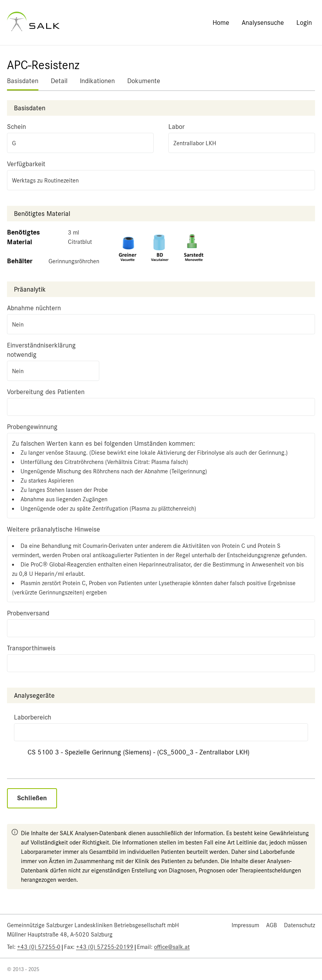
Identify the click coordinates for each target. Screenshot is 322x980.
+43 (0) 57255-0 (39, 947)
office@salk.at (172, 947)
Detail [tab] (59, 81)
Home (221, 23)
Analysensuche (263, 23)
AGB (272, 925)
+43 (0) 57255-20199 (105, 947)
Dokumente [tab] (144, 81)
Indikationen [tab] (97, 81)
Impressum (245, 925)
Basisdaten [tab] (23, 81)
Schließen (32, 798)
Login (304, 23)
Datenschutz (299, 925)
